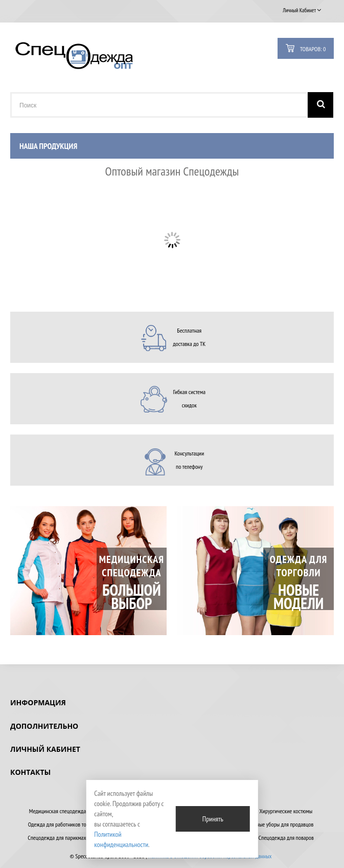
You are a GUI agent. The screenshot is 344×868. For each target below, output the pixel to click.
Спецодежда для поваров (286, 838)
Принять (213, 819)
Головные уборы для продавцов (279, 824)
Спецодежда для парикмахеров (62, 838)
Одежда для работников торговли (65, 824)
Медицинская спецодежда (58, 811)
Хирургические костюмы (286, 811)
